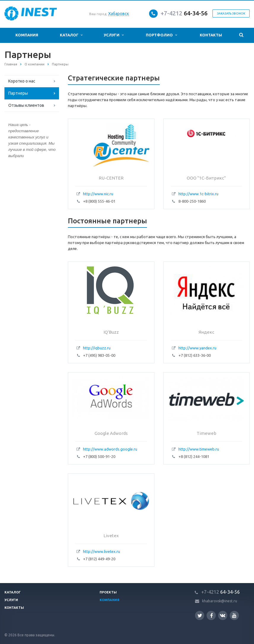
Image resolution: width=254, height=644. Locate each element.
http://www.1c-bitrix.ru (198, 194)
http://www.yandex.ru (197, 348)
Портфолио (161, 35)
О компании (35, 64)
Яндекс (206, 332)
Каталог (71, 35)
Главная (11, 64)
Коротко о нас (22, 81)
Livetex (111, 536)
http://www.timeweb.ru (199, 449)
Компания (27, 35)
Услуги (114, 35)
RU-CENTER (111, 178)
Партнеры (18, 93)
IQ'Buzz (111, 332)
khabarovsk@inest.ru (220, 601)
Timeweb (206, 433)
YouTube (234, 615)
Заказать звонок (231, 13)
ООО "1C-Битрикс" (206, 178)
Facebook (212, 615)
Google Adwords (111, 433)
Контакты (211, 35)
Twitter (200, 615)
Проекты (108, 592)
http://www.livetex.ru (102, 551)
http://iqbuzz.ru (97, 348)
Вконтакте (223, 615)
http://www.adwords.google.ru (110, 449)
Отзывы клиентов (26, 105)
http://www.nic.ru (98, 194)
